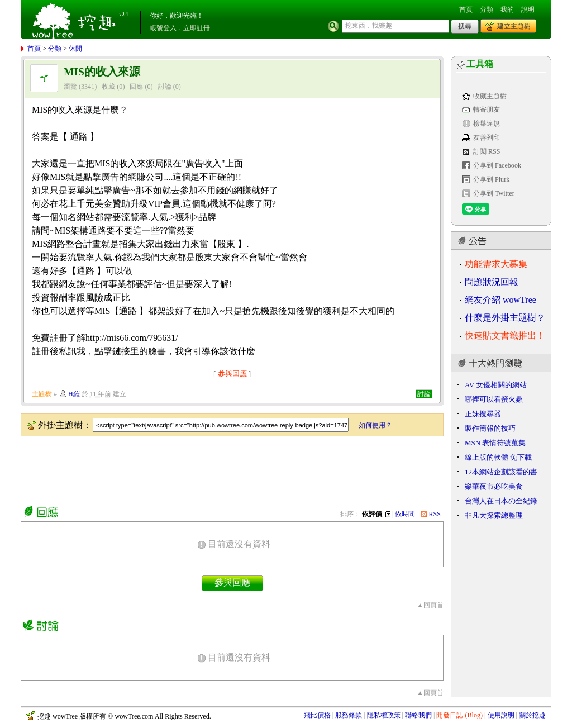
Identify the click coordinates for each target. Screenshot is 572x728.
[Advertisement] (224, 469)
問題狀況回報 (492, 282)
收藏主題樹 (490, 96)
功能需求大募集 (496, 264)
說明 (528, 9)
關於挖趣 (532, 715)
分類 (487, 9)
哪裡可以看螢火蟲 (494, 399)
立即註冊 (197, 28)
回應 (136, 87)
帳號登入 (163, 28)
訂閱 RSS (487, 151)
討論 (165, 87)
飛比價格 (317, 715)
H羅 (74, 394)
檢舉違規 (487, 123)
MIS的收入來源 (102, 72)
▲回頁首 (430, 605)
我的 (507, 9)
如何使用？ (375, 425)
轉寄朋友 (487, 110)
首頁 (466, 9)
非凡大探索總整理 (494, 515)
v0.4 (123, 14)
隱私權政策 (384, 715)
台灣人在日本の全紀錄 (501, 501)
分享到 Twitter (494, 193)
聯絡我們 (418, 715)
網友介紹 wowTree (500, 300)
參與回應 (232, 373)
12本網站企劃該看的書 (501, 472)
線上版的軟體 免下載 (498, 457)
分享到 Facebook (497, 165)
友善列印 (487, 137)
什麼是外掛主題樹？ (505, 318)
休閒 (75, 49)
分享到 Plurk (491, 179)
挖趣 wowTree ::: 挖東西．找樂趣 (75, 20)
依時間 (405, 514)
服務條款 (349, 715)
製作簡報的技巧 (490, 428)
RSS (435, 514)
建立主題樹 (514, 26)
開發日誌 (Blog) (459, 715)
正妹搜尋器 (483, 414)
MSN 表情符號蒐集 (495, 443)
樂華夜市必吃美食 (494, 486)
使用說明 (501, 715)
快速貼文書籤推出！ (505, 336)
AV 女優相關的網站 (496, 385)
